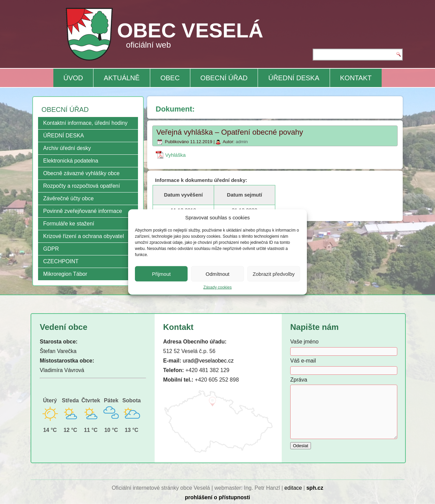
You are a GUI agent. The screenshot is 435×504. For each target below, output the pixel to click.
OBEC (170, 78)
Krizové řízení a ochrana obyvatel (83, 236)
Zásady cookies (217, 287)
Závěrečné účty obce (68, 198)
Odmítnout (217, 274)
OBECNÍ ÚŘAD (224, 78)
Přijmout (161, 274)
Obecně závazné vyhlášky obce (81, 173)
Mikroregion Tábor (65, 274)
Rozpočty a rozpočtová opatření (82, 186)
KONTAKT (356, 78)
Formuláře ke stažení (69, 224)
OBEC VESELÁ (190, 30)
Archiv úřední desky (67, 148)
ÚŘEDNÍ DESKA (294, 78)
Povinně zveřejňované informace (83, 211)
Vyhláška (175, 155)
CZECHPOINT (61, 261)
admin (241, 142)
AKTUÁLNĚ (122, 78)
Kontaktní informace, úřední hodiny (85, 123)
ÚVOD (73, 78)
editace (293, 488)
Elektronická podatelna (71, 161)
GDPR (51, 249)
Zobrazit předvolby (274, 274)
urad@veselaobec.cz (208, 361)
